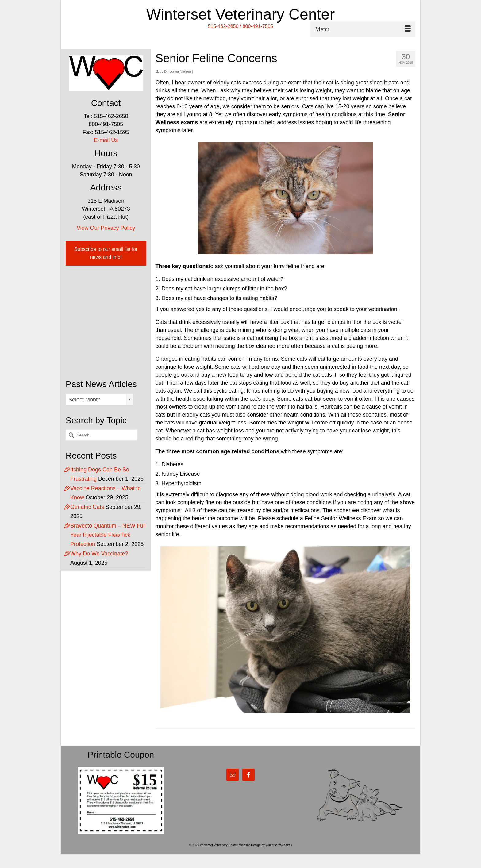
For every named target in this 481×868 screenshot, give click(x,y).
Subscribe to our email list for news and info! (106, 253)
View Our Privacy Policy (106, 228)
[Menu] (363, 29)
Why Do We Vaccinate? (99, 554)
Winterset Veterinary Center (240, 14)
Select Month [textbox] (85, 400)
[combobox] (99, 399)
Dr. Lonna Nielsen (177, 71)
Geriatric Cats (87, 507)
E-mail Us (106, 140)
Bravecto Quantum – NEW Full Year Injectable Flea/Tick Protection (108, 535)
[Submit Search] (70, 435)
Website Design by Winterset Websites (266, 845)
